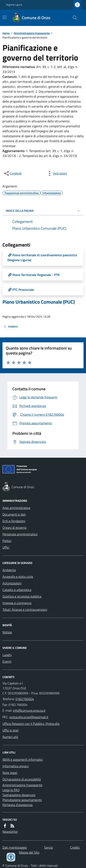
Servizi (48, 847)
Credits (75, 847)
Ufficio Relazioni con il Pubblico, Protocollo (31, 724)
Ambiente (9, 570)
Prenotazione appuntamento (22, 800)
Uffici (6, 547)
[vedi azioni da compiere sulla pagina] (57, 173)
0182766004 (25, 699)
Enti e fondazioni (14, 521)
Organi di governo (15, 528)
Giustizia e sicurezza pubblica (22, 596)
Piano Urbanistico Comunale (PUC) (39, 302)
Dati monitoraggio (15, 847)
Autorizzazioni (12, 583)
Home (6, 33)
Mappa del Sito (29, 852)
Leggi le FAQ (11, 790)
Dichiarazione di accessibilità (22, 779)
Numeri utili (10, 737)
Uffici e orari (10, 730)
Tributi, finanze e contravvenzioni (25, 609)
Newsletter (10, 832)
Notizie (7, 632)
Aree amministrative (16, 508)
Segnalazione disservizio (19, 795)
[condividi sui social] (12, 173)
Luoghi (7, 655)
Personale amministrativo (20, 534)
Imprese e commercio (17, 603)
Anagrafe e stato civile (18, 577)
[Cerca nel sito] (73, 18)
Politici (7, 541)
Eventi (7, 661)
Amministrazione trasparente (32, 33)
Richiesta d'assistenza (17, 805)
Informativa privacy (16, 766)
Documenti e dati (14, 514)
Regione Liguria (14, 5)
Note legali (10, 773)
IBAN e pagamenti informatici (23, 759)
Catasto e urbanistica (17, 590)
